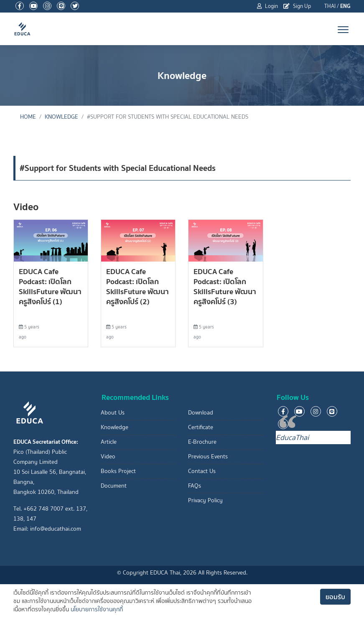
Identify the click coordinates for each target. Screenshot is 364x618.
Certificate (201, 427)
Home (28, 117)
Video (108, 457)
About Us (113, 413)
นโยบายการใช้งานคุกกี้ (97, 609)
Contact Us (202, 471)
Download (201, 413)
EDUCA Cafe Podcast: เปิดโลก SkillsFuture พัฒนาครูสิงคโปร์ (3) (225, 286)
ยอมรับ (335, 597)
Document (114, 486)
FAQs (195, 486)
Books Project (118, 471)
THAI (330, 6)
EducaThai (292, 437)
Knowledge (61, 117)
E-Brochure (202, 442)
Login (267, 6)
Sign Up (297, 6)
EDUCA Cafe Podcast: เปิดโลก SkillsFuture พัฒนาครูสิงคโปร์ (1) (50, 286)
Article (109, 442)
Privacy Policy (205, 500)
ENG (345, 6)
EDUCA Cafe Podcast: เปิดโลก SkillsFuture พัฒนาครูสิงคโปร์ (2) (137, 286)
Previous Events (208, 457)
